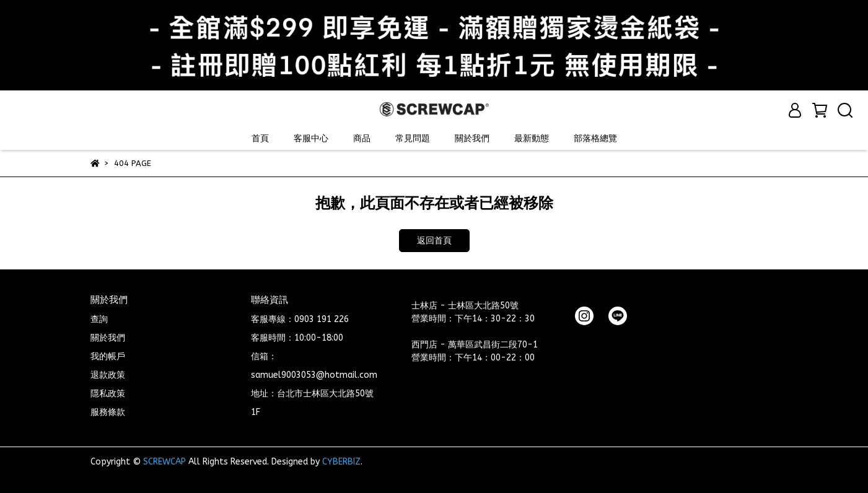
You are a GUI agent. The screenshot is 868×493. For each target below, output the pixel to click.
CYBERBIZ (341, 462)
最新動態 (532, 138)
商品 (362, 138)
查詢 (99, 319)
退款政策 (108, 375)
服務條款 (108, 412)
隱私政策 (108, 394)
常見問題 (413, 138)
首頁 (260, 138)
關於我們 (472, 138)
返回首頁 (434, 241)
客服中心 (311, 138)
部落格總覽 (595, 138)
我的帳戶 (108, 356)
